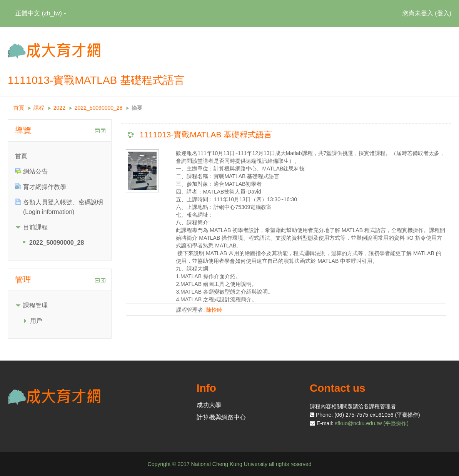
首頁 (19, 108)
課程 (39, 108)
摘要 (137, 108)
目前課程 (35, 227)
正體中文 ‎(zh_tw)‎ (41, 13)
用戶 (36, 321)
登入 (443, 13)
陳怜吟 (214, 310)
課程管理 (35, 305)
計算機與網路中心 (221, 417)
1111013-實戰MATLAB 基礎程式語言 (206, 134)
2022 (59, 108)
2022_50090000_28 (99, 108)
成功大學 (209, 405)
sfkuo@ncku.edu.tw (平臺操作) (372, 423)
